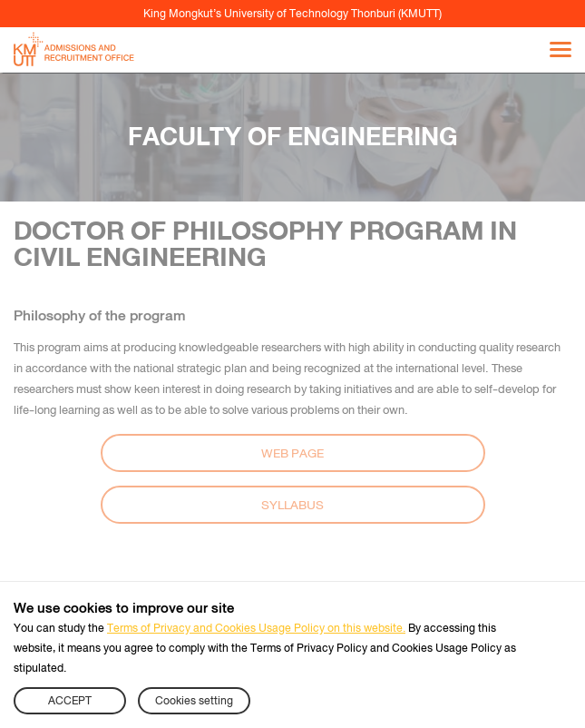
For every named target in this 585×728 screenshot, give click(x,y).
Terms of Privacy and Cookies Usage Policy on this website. (256, 628)
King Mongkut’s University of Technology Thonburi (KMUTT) (292, 14)
